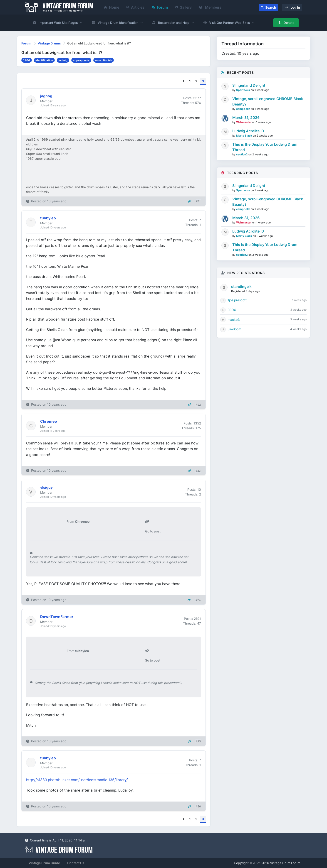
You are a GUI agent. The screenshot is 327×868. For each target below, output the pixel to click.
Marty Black (244, 136)
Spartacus (243, 90)
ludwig (63, 60)
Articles (135, 7)
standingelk (241, 287)
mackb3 (234, 320)
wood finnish (104, 60)
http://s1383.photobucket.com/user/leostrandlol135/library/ (77, 780)
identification (44, 60)
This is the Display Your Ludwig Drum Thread (265, 147)
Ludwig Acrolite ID (248, 131)
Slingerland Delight (249, 85)
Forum (160, 7)
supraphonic (81, 60)
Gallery (183, 7)
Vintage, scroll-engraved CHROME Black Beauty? (268, 101)
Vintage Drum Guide (44, 863)
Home (112, 7)
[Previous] (184, 81)
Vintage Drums (49, 43)
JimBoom (234, 329)
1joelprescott (237, 300)
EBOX (232, 310)
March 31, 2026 (246, 118)
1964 (27, 60)
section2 (242, 154)
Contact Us (76, 863)
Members (210, 7)
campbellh (243, 109)
